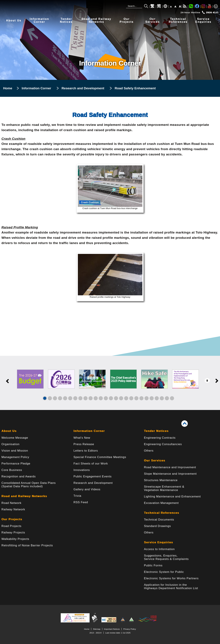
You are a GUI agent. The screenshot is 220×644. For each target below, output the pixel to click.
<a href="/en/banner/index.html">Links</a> (110, 383)
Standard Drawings (157, 526)
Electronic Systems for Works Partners (171, 578)
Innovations (82, 470)
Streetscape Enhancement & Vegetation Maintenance (164, 488)
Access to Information (159, 549)
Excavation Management (161, 503)
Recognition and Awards (19, 476)
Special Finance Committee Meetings (100, 457)
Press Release (84, 444)
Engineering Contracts (160, 438)
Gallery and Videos (87, 489)
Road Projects (12, 526)
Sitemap (97, 629)
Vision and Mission (15, 451)
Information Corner (36, 88)
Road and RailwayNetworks (96, 20)
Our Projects (12, 519)
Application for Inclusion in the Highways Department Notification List (171, 587)
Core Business (12, 470)
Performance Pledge (16, 464)
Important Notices (112, 629)
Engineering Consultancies (163, 444)
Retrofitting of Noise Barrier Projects (27, 545)
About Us (14, 20)
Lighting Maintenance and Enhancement (172, 497)
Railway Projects (13, 533)
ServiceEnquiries (203, 20)
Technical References (162, 513)
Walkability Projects (15, 539)
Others (149, 451)
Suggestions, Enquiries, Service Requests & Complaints (166, 557)
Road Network (12, 503)
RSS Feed (81, 502)
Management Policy (15, 457)
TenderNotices (66, 20)
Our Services (155, 460)
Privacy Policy (130, 629)
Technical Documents (159, 520)
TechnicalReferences (178, 20)
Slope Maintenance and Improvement (170, 474)
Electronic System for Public (164, 572)
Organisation (11, 444)
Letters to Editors (86, 451)
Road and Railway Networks (24, 496)
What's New (82, 438)
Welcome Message (15, 438)
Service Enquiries (159, 542)
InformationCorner (39, 20)
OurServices (153, 20)
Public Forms (153, 565)
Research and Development (83, 88)
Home (8, 88)
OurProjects (127, 20)
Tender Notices (156, 431)
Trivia (77, 496)
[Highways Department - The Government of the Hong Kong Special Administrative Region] (52, 8)
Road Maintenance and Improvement (170, 467)
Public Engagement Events (93, 476)
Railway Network (13, 509)
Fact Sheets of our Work (91, 464)
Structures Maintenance (161, 480)
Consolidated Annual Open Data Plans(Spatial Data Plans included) (29, 485)
